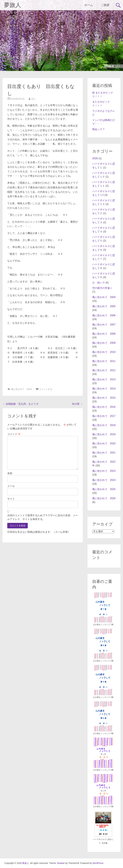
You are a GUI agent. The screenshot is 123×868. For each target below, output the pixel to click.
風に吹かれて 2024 (104, 480)
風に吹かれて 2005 (104, 306)
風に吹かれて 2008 (104, 334)
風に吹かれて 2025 (104, 489)
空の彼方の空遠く (102, 288)
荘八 (33, 99)
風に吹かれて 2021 (104, 453)
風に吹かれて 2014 (104, 389)
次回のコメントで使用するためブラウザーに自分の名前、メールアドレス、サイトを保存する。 (43, 517)
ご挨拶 (105, 5)
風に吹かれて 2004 (104, 297)
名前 (10, 473)
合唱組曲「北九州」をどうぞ (20, 404)
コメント (14, 434)
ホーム (89, 5)
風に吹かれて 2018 (104, 425)
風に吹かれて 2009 (104, 343)
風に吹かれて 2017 (104, 416)
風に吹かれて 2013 (104, 379)
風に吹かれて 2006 (104, 315)
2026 (95, 158)
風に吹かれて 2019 (21, 389)
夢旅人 (12, 5)
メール (11, 486)
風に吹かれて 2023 (104, 471)
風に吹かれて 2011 (104, 361)
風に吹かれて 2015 (104, 398)
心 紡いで (99, 283)
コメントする (46, 389)
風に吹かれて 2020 (104, 443)
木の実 (77, 404)
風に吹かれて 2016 (104, 407)
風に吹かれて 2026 (104, 498)
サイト (11, 499)
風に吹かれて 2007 (104, 325)
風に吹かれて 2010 (104, 352)
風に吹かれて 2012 (104, 370)
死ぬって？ (99, 129)
